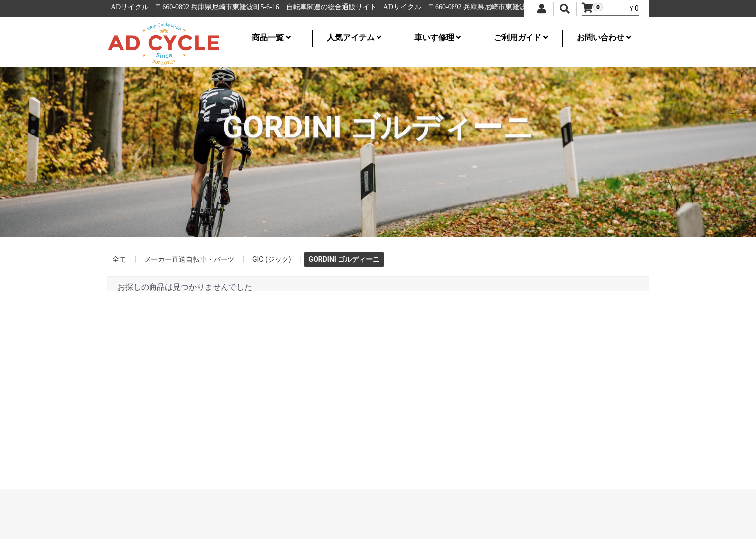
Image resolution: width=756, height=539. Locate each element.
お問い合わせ (604, 37)
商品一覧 (271, 37)
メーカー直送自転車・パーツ (189, 259)
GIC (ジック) (272, 259)
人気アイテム (354, 37)
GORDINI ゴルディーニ (344, 259)
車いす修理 (438, 37)
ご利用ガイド (521, 37)
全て (119, 259)
